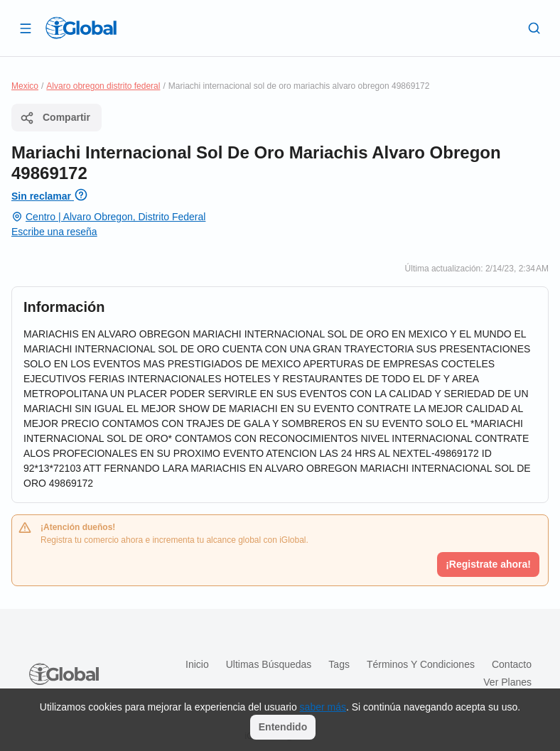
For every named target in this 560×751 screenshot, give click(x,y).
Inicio (197, 664)
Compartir (55, 118)
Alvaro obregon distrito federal (103, 86)
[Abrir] (26, 28)
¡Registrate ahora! (488, 564)
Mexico (25, 86)
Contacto (512, 664)
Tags (339, 664)
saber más (323, 707)
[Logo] (81, 28)
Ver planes (507, 682)
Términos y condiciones (421, 664)
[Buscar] (534, 28)
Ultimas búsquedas (269, 664)
